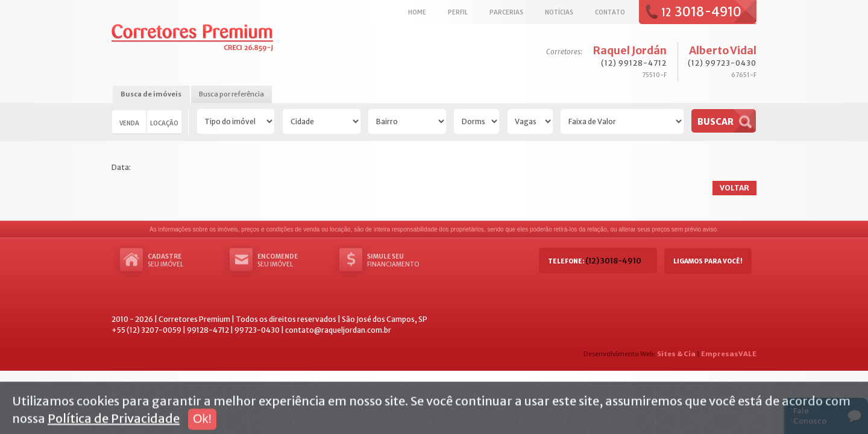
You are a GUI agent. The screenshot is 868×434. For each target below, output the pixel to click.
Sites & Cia (676, 354)
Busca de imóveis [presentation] (151, 94)
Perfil (458, 12)
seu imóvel (184, 260)
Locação (164, 123)
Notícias (559, 12)
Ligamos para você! (708, 261)
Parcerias (506, 12)
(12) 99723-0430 (722, 63)
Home (417, 12)
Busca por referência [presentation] (231, 94)
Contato (610, 12)
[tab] (151, 95)
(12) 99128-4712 (634, 63)
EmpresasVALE (729, 354)
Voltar (734, 188)
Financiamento (403, 260)
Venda (129, 123)
